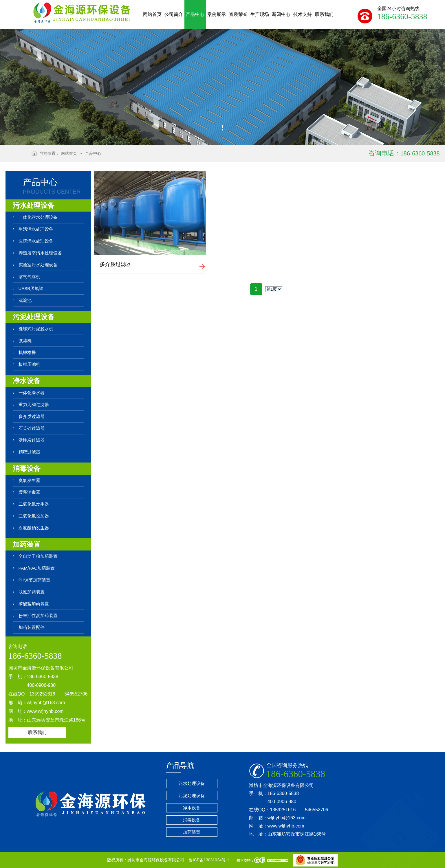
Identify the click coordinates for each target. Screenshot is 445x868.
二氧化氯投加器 (34, 516)
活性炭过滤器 (32, 440)
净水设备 (27, 381)
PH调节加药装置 (35, 580)
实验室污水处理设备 (38, 265)
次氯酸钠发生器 (34, 528)
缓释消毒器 (29, 492)
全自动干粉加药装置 (38, 556)
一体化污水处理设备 (38, 217)
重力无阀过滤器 (34, 404)
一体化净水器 (32, 393)
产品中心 (93, 153)
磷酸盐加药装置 (34, 604)
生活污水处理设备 (36, 229)
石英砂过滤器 (32, 428)
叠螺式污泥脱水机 (36, 329)
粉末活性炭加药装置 (38, 615)
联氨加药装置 (32, 592)
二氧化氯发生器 (34, 504)
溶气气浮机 (29, 277)
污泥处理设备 (34, 317)
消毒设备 (27, 468)
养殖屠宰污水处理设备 (40, 253)
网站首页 (69, 153)
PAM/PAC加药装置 (37, 568)
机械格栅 (27, 352)
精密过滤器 (29, 452)
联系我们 (37, 732)
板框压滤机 (29, 364)
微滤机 (25, 341)
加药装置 (27, 544)
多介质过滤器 (32, 416)
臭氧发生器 (29, 480)
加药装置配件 (32, 627)
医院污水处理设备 (36, 241)
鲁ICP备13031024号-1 (210, 860)
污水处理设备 (34, 205)
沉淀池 (25, 300)
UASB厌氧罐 (31, 288)
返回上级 (17, 157)
